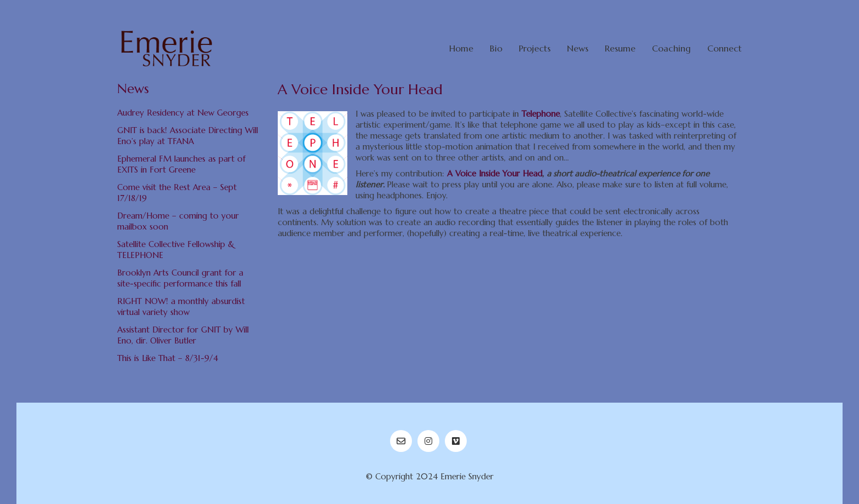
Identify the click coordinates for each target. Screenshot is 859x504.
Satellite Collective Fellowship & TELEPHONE (176, 250)
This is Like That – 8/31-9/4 (168, 358)
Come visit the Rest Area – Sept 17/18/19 (177, 193)
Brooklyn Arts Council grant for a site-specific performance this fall (180, 278)
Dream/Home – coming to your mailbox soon (178, 221)
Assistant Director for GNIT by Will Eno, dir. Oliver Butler (183, 335)
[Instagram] (428, 441)
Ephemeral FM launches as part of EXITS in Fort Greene (181, 164)
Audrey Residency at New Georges (183, 113)
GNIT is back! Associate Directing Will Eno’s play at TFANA (188, 136)
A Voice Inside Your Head (495, 173)
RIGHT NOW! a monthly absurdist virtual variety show (181, 307)
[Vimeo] (456, 441)
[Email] (401, 441)
